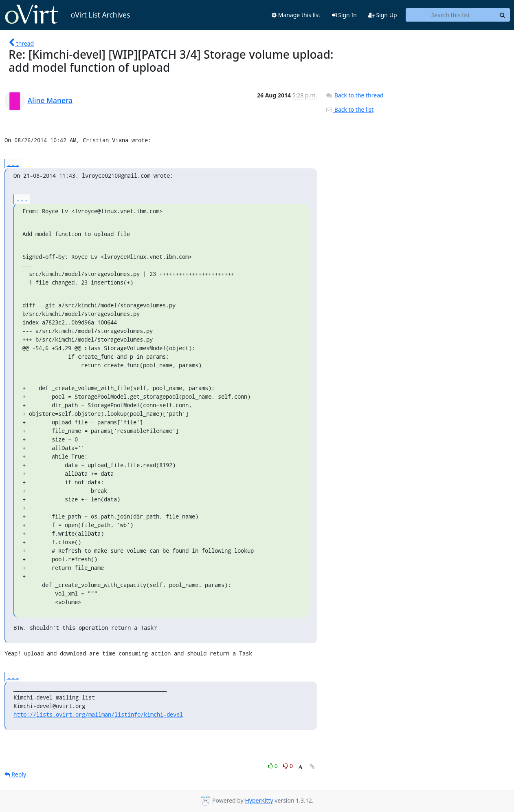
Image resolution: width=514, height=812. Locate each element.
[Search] (503, 15)
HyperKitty (259, 800)
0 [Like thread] (273, 766)
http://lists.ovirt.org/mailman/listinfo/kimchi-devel (98, 714)
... (13, 163)
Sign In (344, 15)
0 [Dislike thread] (288, 766)
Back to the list (349, 109)
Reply (15, 774)
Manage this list (296, 15)
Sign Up (383, 15)
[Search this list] (451, 15)
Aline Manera (50, 100)
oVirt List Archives (67, 15)
